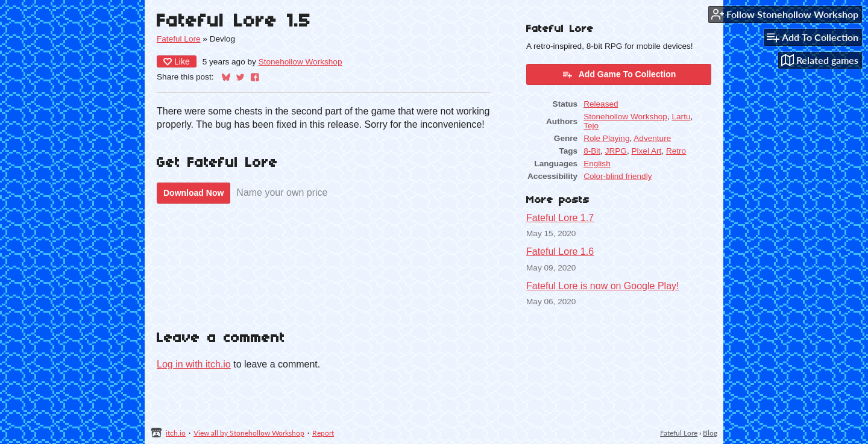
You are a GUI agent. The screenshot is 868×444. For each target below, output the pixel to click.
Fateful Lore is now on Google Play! (602, 286)
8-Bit (592, 151)
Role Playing (606, 138)
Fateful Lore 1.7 (560, 218)
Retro (676, 151)
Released (601, 104)
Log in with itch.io (194, 364)
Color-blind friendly (618, 176)
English (597, 164)
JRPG (616, 151)
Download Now (193, 193)
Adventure (652, 138)
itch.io (176, 433)
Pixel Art (646, 151)
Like (177, 61)
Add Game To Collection (619, 74)
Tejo (591, 126)
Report (323, 433)
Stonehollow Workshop (300, 62)
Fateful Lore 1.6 (560, 252)
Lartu (681, 117)
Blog (710, 433)
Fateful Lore (179, 39)
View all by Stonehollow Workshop (249, 433)
